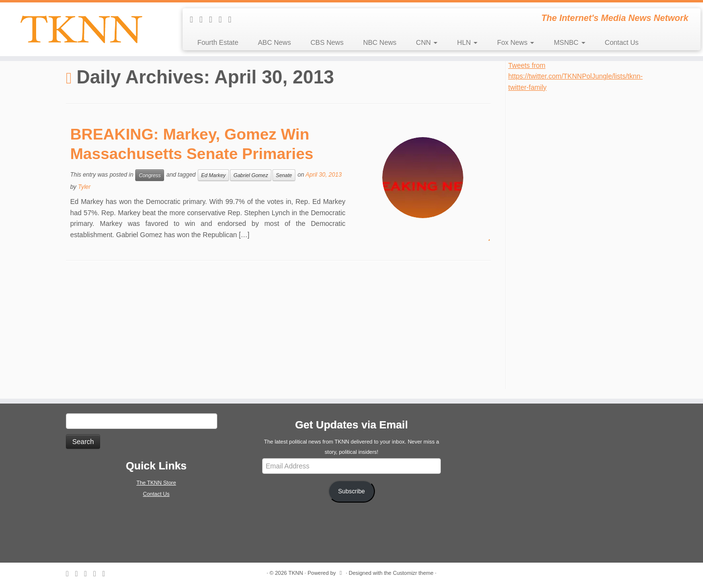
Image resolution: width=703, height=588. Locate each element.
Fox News (516, 42)
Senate (284, 175)
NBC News (380, 42)
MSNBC (569, 42)
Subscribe (352, 491)
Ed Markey (213, 175)
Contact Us (622, 42)
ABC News (274, 42)
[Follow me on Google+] (233, 20)
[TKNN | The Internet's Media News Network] (81, 29)
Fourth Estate (218, 42)
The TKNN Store (156, 483)
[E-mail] (205, 20)
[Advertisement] (581, 239)
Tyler (84, 187)
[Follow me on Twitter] (214, 20)
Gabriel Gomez (251, 175)
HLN (467, 42)
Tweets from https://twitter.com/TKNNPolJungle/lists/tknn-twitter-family (575, 76)
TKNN (296, 573)
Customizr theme (413, 573)
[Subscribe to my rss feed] (195, 20)
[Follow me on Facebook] (224, 20)
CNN (427, 42)
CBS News (327, 42)
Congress (150, 175)
